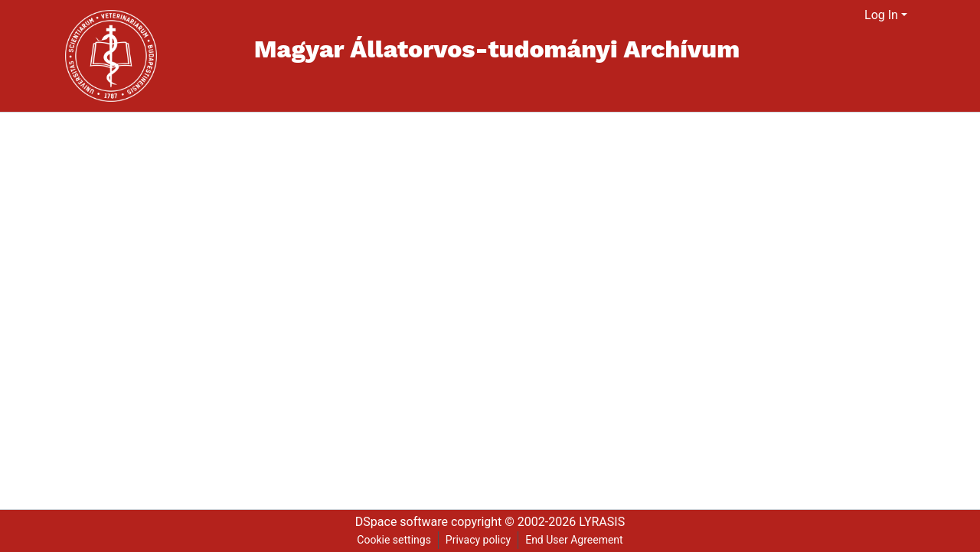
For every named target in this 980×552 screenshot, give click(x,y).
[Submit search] (834, 15)
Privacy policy (478, 540)
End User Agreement (574, 540)
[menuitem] (853, 15)
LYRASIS (602, 522)
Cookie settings (394, 540)
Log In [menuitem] (881, 15)
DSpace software (402, 522)
